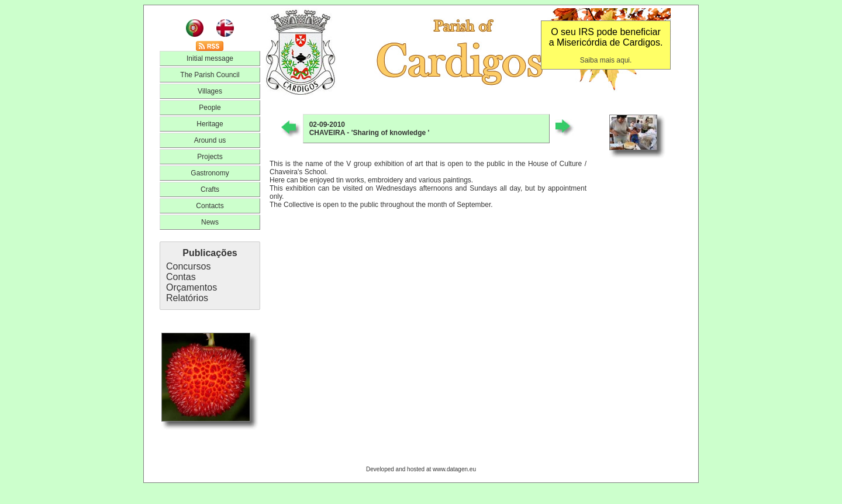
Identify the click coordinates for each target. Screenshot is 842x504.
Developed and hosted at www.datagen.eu (421, 469)
